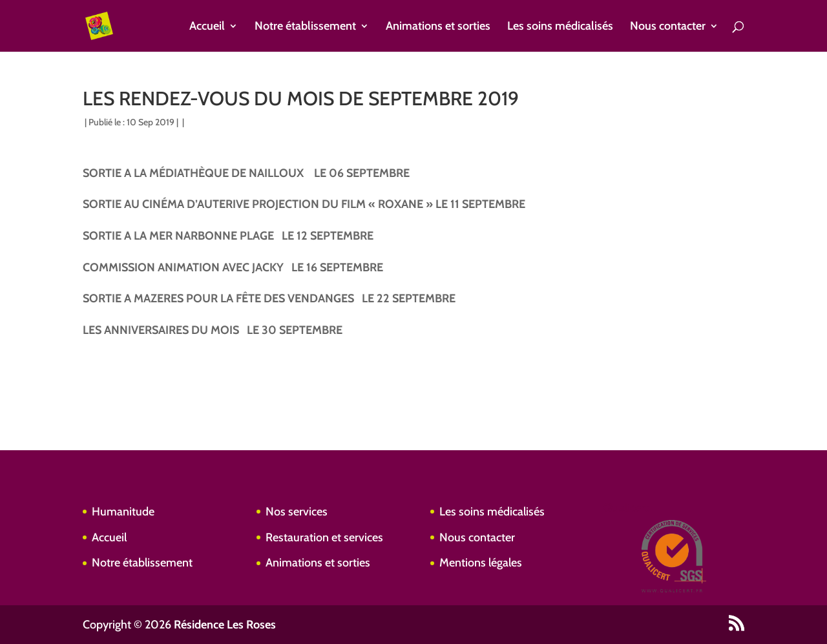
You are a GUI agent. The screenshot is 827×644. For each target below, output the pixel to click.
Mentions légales (481, 563)
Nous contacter (668, 27)
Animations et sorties (438, 27)
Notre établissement (305, 27)
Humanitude (123, 512)
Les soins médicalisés (560, 27)
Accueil (207, 27)
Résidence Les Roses (225, 625)
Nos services (297, 512)
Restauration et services (324, 537)
